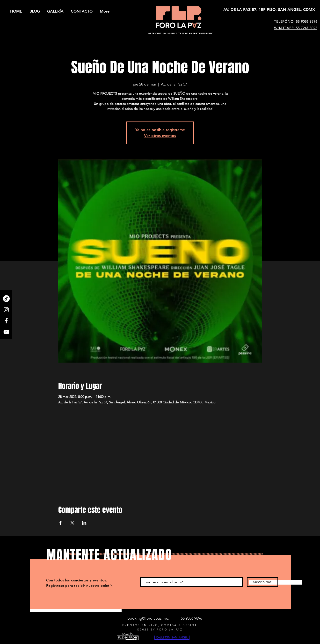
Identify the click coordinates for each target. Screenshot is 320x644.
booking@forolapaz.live (148, 618)
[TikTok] (6, 299)
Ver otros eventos (160, 136)
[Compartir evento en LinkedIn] (84, 523)
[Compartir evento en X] (72, 523)
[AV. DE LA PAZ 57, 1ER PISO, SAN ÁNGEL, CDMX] (269, 10)
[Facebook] (6, 321)
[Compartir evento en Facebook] (61, 523)
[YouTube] (6, 332)
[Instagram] (6, 310)
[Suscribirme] (262, 582)
